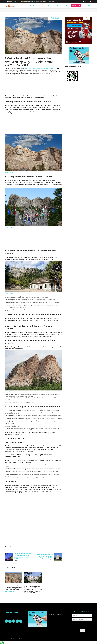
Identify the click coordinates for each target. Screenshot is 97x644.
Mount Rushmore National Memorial (44, 68)
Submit (82, 630)
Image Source (9, 173)
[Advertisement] (33, 85)
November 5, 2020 (9, 591)
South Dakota (21, 10)
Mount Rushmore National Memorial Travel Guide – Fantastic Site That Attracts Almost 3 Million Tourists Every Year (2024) (33, 589)
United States (15, 10)
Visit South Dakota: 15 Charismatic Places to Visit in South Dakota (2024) (13, 588)
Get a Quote (76, 6)
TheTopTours (16, 639)
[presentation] (82, 627)
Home (4, 10)
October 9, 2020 (28, 595)
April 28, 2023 (8, 547)
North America (8, 10)
